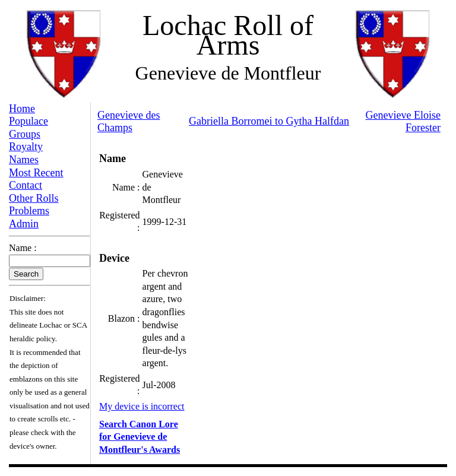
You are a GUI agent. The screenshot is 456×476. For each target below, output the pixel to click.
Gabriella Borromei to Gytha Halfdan (269, 121)
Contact (26, 185)
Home (22, 109)
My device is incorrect (142, 406)
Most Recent (36, 173)
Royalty (26, 147)
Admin (24, 224)
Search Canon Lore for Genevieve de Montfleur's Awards (140, 437)
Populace (28, 121)
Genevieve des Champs (129, 122)
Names (24, 160)
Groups (25, 134)
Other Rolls (34, 198)
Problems (29, 211)
